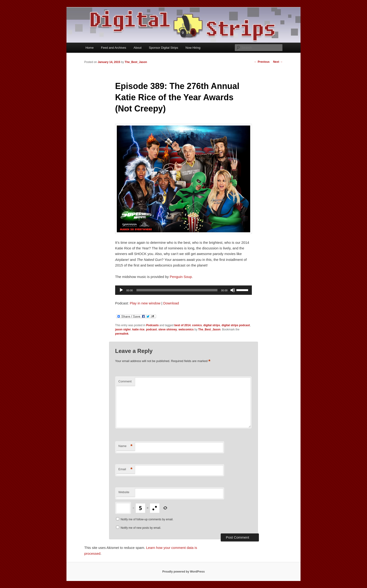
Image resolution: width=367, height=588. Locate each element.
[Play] (121, 290)
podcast (151, 329)
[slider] (177, 290)
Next (278, 62)
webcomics (186, 329)
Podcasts (152, 325)
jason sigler (123, 329)
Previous (262, 62)
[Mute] (233, 290)
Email (125, 469)
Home (90, 48)
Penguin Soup (181, 277)
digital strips (212, 325)
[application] (183, 290)
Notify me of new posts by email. (141, 528)
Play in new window (145, 303)
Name (125, 446)
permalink (122, 334)
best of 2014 (182, 325)
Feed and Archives (114, 48)
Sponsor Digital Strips (163, 48)
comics (197, 325)
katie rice (138, 329)
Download (171, 303)
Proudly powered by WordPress (183, 572)
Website (124, 492)
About (138, 48)
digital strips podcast (236, 325)
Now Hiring (193, 48)
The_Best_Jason (136, 62)
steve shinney (168, 329)
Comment (125, 381)
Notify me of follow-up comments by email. (147, 519)
